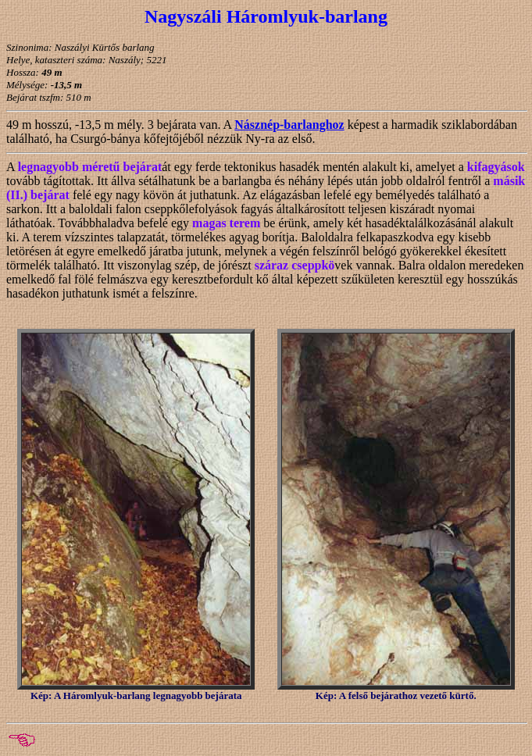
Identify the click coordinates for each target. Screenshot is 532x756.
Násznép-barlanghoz (289, 125)
